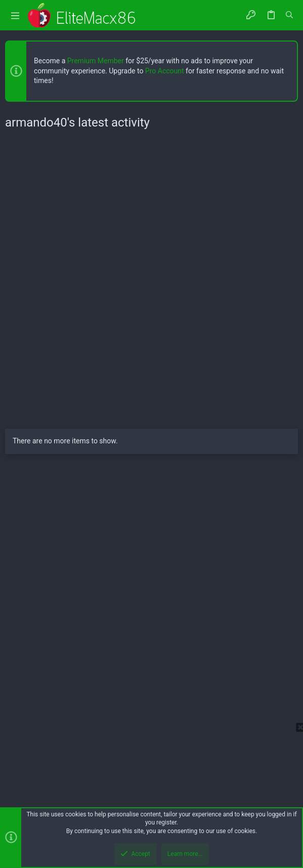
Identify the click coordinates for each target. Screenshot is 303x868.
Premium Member (96, 61)
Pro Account (165, 71)
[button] (15, 15)
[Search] (289, 15)
